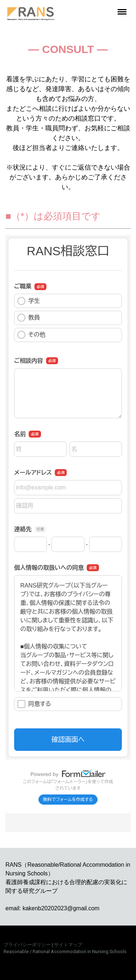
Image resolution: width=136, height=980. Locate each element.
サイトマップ (68, 945)
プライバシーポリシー (27, 945)
